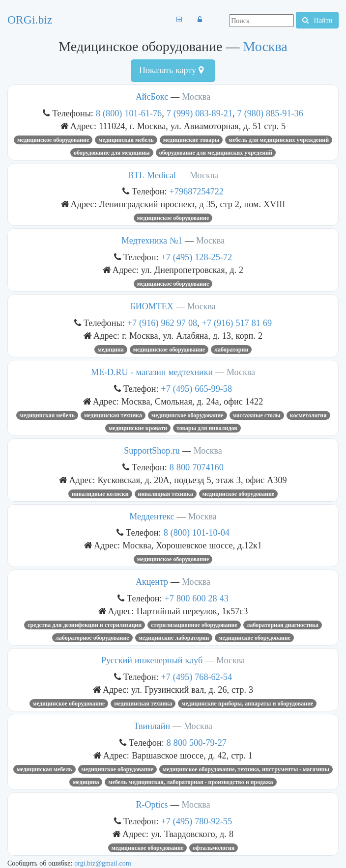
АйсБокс (152, 97)
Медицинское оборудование (53, 140)
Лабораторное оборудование (92, 638)
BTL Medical (152, 175)
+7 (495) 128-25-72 (197, 257)
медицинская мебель (126, 140)
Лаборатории (231, 350)
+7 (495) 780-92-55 (197, 821)
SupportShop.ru (152, 451)
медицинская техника (113, 415)
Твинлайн (152, 726)
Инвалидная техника (166, 494)
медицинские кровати (138, 428)
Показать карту (171, 70)
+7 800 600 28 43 (197, 598)
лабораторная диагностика (283, 625)
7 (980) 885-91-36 (270, 113)
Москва (265, 46)
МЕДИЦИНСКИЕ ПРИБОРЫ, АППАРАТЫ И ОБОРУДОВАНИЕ (247, 704)
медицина (111, 350)
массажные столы (257, 415)
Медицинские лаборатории (174, 638)
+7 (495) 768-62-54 (197, 677)
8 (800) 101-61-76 (129, 113)
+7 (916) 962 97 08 (162, 323)
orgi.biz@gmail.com (102, 863)
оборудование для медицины (112, 153)
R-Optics (152, 805)
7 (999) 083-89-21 (200, 113)
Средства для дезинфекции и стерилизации (85, 625)
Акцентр (152, 582)
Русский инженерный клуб (152, 660)
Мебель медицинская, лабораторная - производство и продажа (190, 782)
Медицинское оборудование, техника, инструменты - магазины (246, 769)
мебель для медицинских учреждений (279, 140)
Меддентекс (152, 516)
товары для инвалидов (207, 428)
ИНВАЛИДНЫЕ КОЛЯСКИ (100, 494)
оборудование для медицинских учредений (216, 153)
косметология (308, 415)
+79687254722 (197, 191)
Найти (317, 20)
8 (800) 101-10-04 (197, 532)
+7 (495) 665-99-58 (197, 389)
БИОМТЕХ (152, 306)
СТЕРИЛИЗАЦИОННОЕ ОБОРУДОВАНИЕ (194, 625)
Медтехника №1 (152, 241)
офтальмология (214, 848)
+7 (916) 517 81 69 (237, 323)
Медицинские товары (191, 140)
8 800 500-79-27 (197, 743)
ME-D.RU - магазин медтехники (152, 372)
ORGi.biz (30, 20)
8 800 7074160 (197, 467)
